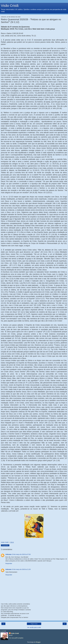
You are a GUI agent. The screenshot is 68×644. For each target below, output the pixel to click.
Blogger (38, 642)
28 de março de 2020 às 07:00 (21, 554)
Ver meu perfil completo (16, 638)
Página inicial (34, 624)
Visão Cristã (10, 6)
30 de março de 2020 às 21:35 (21, 569)
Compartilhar (5, 545)
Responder (9, 563)
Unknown (9, 554)
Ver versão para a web (34, 627)
